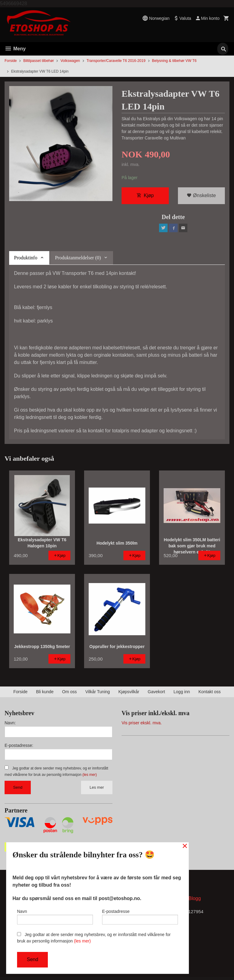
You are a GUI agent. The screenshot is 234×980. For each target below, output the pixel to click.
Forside (11, 61)
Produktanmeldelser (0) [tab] (78, 259)
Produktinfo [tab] (26, 259)
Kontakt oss (209, 694)
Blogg (195, 901)
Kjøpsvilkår (129, 694)
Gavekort (156, 694)
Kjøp (145, 196)
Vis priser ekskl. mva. (142, 725)
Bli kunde (45, 694)
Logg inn (182, 694)
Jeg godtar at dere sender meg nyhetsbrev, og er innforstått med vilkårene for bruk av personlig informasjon (94, 938)
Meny (15, 49)
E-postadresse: (19, 747)
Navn (55, 915)
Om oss (69, 694)
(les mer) (89, 776)
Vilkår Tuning (98, 694)
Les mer (97, 789)
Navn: (10, 725)
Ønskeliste (201, 196)
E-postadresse (140, 915)
